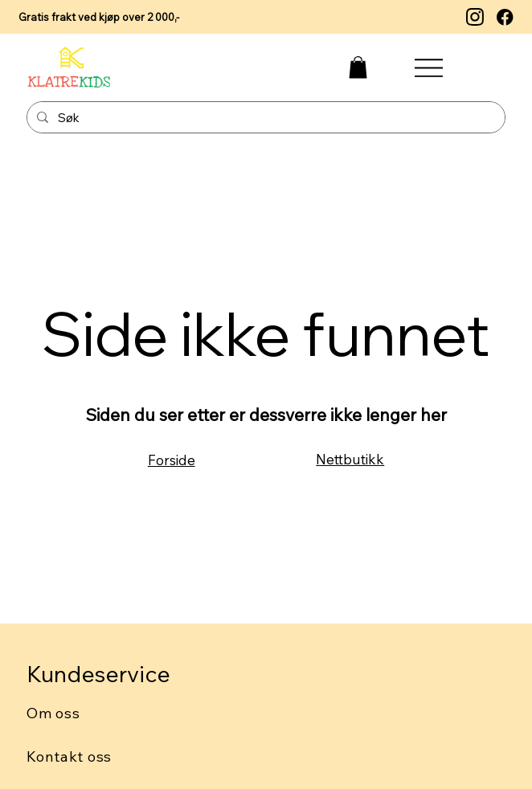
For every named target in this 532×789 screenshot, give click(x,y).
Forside (172, 460)
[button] (358, 67)
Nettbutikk (350, 459)
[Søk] (264, 118)
